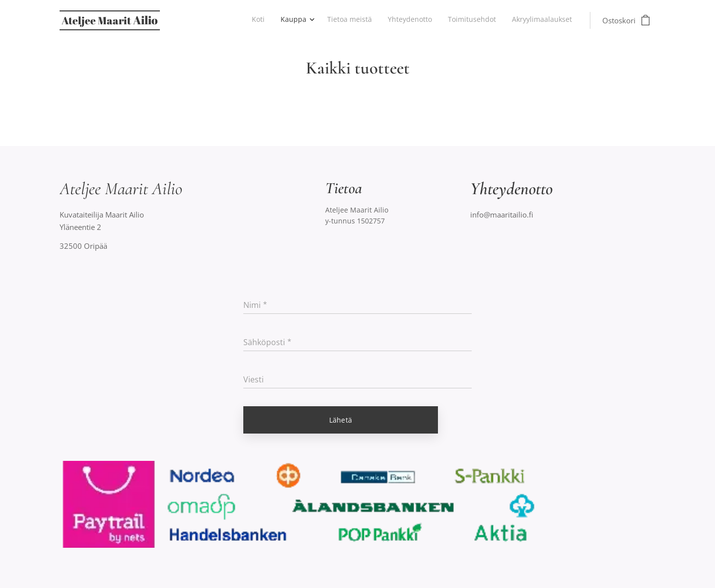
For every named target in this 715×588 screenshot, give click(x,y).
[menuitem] (490, 20)
